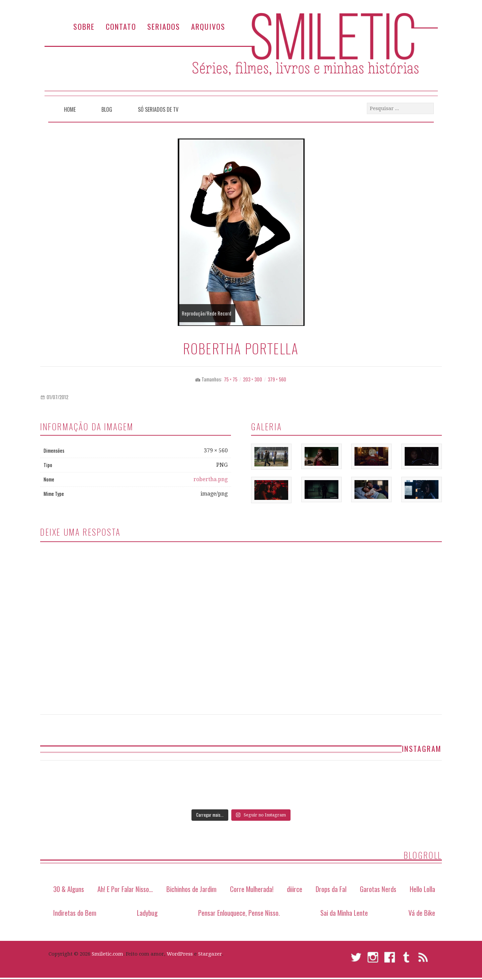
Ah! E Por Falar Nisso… (125, 889)
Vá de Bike (422, 913)
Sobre (84, 26)
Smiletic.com (107, 954)
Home (70, 109)
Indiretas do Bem (75, 913)
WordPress (180, 954)
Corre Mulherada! (252, 889)
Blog (107, 109)
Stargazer (210, 954)
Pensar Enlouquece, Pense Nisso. (239, 913)
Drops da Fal (331, 889)
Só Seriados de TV (158, 109)
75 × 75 (231, 379)
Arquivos (208, 26)
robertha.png (211, 479)
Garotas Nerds (378, 889)
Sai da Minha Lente (344, 913)
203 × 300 (253, 379)
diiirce (295, 889)
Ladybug (147, 913)
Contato (121, 26)
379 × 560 (277, 379)
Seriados (164, 26)
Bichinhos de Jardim (191, 889)
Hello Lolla (422, 889)
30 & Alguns (69, 889)
